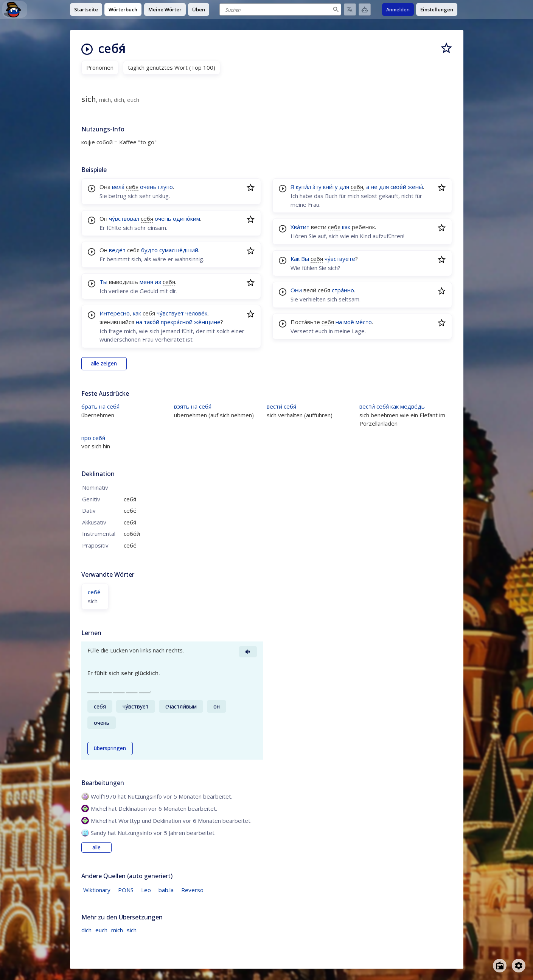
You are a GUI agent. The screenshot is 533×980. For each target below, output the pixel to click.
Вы (305, 259)
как (137, 313)
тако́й (152, 322)
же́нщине (207, 322)
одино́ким (186, 218)
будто (149, 250)
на (139, 322)
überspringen (110, 748)
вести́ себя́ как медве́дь (392, 406)
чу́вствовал (124, 218)
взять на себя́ (193, 406)
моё (349, 322)
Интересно (115, 313)
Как (295, 259)
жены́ (415, 187)
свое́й (398, 187)
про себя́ (93, 438)
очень (148, 187)
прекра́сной (177, 322)
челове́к (196, 313)
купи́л (303, 187)
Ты (103, 282)
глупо (165, 187)
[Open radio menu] (500, 966)
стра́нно (343, 290)
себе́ (94, 592)
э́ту (317, 187)
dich (86, 930)
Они (296, 290)
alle (96, 847)
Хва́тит (300, 227)
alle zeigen (104, 364)
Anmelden (398, 9)
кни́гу (330, 187)
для (344, 187)
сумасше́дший (179, 250)
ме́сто (364, 322)
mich (117, 930)
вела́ (118, 187)
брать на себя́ (100, 406)
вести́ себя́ (281, 406)
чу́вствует (170, 313)
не (374, 187)
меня (146, 282)
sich (132, 930)
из (158, 282)
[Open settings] (519, 966)
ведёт (117, 250)
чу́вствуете (340, 259)
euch (101, 930)
